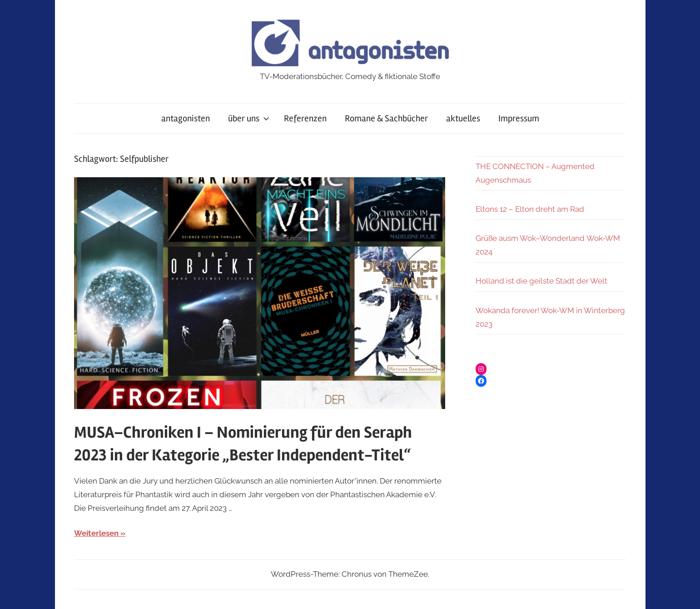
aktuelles (463, 118)
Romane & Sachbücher (386, 118)
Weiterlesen (96, 533)
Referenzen (305, 118)
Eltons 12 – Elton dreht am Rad (530, 209)
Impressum (519, 118)
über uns (249, 118)
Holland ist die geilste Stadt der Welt (541, 281)
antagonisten (186, 118)
